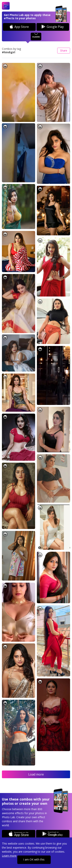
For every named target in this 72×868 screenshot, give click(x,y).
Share (64, 50)
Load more (36, 774)
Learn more (9, 856)
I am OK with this (34, 859)
